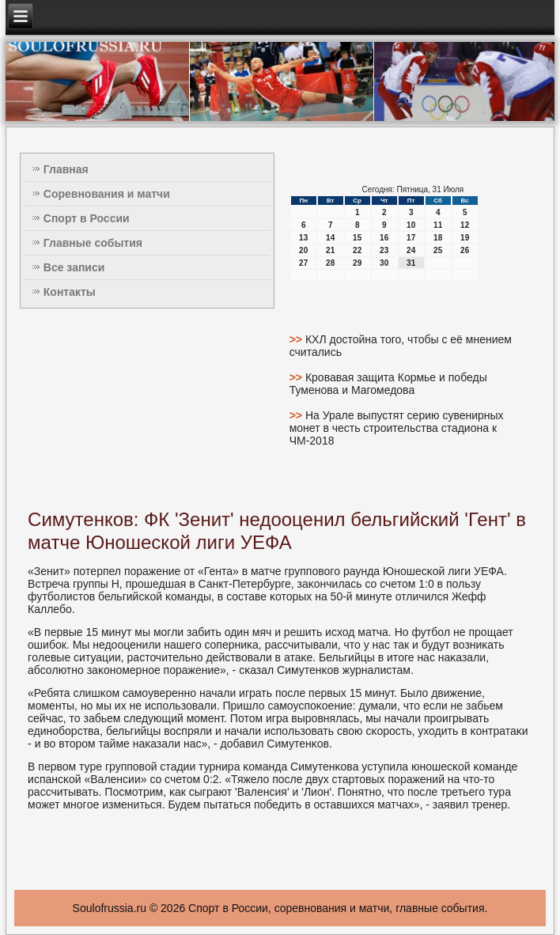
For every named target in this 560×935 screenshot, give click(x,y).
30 (384, 263)
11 (438, 225)
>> (297, 339)
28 (330, 263)
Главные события (93, 243)
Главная (66, 169)
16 (384, 238)
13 (303, 238)
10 (411, 225)
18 (438, 238)
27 (303, 263)
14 (330, 238)
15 (357, 238)
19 (465, 238)
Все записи (74, 267)
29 (357, 263)
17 (411, 238)
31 (411, 263)
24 (411, 250)
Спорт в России (87, 218)
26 (465, 250)
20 (303, 250)
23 (384, 250)
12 (465, 225)
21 (330, 250)
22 (357, 250)
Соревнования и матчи (107, 194)
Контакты (70, 292)
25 (438, 250)
